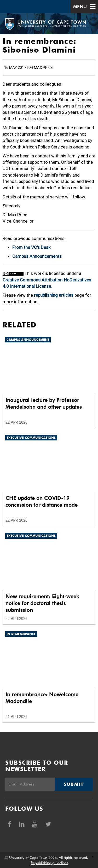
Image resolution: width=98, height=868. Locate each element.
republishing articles (54, 295)
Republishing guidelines (50, 863)
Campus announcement (28, 340)
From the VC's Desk (31, 247)
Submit (74, 784)
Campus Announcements (37, 256)
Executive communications (31, 438)
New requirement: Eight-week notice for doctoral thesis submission (42, 603)
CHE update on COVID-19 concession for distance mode (42, 501)
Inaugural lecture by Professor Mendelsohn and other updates (44, 403)
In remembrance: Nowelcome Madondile (42, 698)
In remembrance (21, 634)
